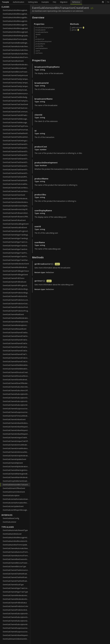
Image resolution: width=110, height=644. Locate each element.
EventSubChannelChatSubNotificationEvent (16, 180)
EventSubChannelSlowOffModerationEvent (16, 383)
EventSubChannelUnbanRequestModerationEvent (16, 430)
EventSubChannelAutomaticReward (16, 46)
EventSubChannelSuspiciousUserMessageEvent (16, 409)
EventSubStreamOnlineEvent (14, 492)
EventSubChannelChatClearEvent (15, 104)
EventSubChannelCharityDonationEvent (16, 90)
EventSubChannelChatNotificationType (16, 581)
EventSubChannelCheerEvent (14, 195)
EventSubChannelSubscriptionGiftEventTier (16, 621)
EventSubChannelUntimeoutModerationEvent (16, 452)
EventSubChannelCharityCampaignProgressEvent (16, 79)
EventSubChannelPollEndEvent (15, 282)
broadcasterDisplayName (44, 28)
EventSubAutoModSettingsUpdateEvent (16, 36)
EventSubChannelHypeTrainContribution (16, 242)
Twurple (5, 2)
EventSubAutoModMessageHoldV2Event (16, 25)
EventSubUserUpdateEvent (13, 506)
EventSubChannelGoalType (13, 585)
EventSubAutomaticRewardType (15, 530)
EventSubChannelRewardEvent (15, 329)
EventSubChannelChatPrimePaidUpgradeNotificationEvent (16, 130)
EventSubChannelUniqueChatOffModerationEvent (16, 441)
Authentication (19, 2)
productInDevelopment (43, 41)
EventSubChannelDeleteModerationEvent (16, 202)
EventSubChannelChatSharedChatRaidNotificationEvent (16, 162)
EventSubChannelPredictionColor (16, 606)
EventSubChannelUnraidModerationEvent (16, 448)
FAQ (54, 2)
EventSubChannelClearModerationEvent (16, 199)
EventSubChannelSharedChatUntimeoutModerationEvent (16, 361)
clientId (38, 34)
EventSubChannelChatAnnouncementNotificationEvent (16, 93)
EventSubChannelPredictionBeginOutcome (16, 293)
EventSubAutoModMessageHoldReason (16, 537)
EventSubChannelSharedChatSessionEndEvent (16, 343)
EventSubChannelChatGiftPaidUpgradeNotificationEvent (16, 115)
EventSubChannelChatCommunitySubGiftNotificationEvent (16, 112)
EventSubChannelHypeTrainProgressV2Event (16, 256)
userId (38, 51)
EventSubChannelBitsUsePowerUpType (16, 563)
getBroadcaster (77, 28)
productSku (39, 46)
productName (40, 44)
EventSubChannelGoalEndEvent (15, 227)
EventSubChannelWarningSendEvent (16, 474)
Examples (45, 2)
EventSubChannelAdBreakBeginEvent (16, 43)
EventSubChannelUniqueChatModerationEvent (16, 438)
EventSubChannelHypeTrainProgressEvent (16, 253)
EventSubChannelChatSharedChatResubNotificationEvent (16, 166)
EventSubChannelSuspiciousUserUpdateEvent (16, 412)
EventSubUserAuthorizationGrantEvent (16, 499)
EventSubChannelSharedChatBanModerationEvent (16, 333)
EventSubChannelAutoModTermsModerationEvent (16, 57)
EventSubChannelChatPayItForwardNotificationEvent (16, 126)
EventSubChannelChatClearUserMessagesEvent (16, 108)
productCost (40, 39)
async (57, 264)
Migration (64, 2)
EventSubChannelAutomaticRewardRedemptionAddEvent (16, 50)
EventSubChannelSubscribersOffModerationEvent (16, 390)
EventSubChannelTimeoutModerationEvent (16, 416)
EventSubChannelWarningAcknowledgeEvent (16, 470)
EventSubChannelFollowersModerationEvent (16, 213)
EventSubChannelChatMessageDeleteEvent (16, 119)
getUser (74, 30)
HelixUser (50, 272)
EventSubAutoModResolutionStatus (16, 541)
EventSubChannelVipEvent (13, 463)
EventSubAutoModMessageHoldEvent (16, 21)
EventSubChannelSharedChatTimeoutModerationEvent (16, 354)
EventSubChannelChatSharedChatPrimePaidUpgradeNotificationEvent (16, 159)
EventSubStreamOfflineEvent (14, 488)
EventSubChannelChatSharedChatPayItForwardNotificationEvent (16, 155)
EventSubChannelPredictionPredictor (16, 307)
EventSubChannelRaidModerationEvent (16, 318)
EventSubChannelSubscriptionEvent (16, 398)
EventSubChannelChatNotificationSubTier (16, 577)
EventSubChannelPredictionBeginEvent (16, 289)
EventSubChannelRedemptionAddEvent (16, 322)
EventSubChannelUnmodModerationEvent (16, 445)
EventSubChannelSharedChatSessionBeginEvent (16, 340)
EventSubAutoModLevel (12, 534)
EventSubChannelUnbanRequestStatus (16, 635)
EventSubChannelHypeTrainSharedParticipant (16, 260)
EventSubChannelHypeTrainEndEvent (16, 246)
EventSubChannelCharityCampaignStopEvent (16, 86)
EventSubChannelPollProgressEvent (16, 285)
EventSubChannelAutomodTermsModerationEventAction (16, 552)
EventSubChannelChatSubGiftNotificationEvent (16, 177)
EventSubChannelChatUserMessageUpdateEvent (16, 191)
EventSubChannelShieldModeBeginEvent (16, 365)
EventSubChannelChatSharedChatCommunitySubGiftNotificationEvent (16, 148)
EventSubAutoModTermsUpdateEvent (16, 39)
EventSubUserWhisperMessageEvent (16, 510)
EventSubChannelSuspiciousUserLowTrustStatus (16, 628)
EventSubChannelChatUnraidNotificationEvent (16, 184)
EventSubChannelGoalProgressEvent (16, 231)
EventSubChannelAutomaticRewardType (16, 548)
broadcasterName (42, 32)
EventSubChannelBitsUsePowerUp (16, 72)
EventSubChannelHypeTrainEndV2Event (16, 249)
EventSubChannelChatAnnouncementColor (16, 570)
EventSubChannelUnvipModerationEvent (16, 456)
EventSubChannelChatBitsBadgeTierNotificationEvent (16, 97)
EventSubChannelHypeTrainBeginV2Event (16, 238)
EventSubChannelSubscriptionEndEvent (16, 394)
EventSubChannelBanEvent (13, 61)
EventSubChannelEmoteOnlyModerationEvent (16, 206)
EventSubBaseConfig (11, 518)
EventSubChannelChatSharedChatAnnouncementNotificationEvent (16, 144)
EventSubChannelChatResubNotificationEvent (16, 137)
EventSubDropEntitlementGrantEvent (16, 481)
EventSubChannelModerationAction (16, 595)
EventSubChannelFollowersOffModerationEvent (16, 217)
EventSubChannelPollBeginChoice (16, 271)
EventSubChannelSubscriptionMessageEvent (16, 405)
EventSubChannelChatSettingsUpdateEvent (16, 141)
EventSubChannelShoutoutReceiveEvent (16, 376)
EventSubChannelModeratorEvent (16, 264)
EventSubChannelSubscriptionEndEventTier (16, 614)
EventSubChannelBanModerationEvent (16, 65)
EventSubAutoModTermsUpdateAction (16, 545)
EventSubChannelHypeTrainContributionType (16, 588)
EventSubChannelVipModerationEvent (16, 466)
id (36, 37)
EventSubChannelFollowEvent (14, 220)
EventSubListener (9, 522)
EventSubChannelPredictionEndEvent (16, 296)
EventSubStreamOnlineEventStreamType (16, 639)
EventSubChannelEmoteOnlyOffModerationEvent (16, 209)
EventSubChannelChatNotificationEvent (16, 574)
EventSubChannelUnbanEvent (14, 419)
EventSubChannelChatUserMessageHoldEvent (16, 188)
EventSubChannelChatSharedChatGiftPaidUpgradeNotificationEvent (16, 151)
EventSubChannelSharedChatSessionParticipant (16, 347)
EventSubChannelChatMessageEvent (16, 122)
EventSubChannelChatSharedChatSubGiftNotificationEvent (16, 170)
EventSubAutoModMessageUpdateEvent (16, 28)
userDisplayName (42, 48)
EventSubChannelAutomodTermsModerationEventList (16, 556)
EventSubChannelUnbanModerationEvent (16, 423)
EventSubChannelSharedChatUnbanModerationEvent (16, 358)
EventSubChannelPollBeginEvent (15, 275)
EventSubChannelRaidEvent (13, 314)
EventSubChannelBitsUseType (14, 566)
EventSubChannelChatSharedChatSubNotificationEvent (16, 173)
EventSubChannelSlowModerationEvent (16, 380)
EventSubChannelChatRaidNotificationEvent (16, 133)
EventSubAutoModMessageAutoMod (16, 10)
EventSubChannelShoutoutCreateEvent (16, 372)
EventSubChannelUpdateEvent (14, 459)
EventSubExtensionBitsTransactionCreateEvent (16, 485)
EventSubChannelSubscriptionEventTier (16, 617)
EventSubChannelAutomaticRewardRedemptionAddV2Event (16, 54)
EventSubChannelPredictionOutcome (16, 304)
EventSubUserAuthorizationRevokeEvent (16, 503)
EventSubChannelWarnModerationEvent (16, 477)
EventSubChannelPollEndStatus (15, 603)
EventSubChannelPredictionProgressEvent (16, 311)
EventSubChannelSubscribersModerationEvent (16, 387)
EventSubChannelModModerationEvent (16, 267)
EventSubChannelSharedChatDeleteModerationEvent (16, 336)
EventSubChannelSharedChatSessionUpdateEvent (16, 351)
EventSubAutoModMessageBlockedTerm (16, 17)
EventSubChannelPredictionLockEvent (16, 300)
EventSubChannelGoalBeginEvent (16, 224)
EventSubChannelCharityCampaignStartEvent (16, 83)
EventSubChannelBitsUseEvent (15, 68)
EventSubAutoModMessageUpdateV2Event (16, 32)
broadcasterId (40, 30)
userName (39, 53)
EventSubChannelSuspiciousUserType (16, 632)
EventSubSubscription (11, 495)
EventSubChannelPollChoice (14, 278)
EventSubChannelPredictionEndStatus (16, 610)
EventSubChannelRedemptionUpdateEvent (16, 325)
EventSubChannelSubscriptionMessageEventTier (16, 624)
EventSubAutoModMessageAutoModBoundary (16, 14)
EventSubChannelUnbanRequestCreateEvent (16, 427)
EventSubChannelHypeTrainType (15, 592)
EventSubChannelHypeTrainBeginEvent (16, 235)
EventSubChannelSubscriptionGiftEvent (16, 401)
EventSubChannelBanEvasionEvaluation (16, 559)
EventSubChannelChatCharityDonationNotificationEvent (16, 101)
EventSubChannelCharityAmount (15, 75)
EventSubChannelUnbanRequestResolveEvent (16, 434)
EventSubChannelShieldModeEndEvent (16, 369)
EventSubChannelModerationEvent (16, 599)
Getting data (33, 2)
